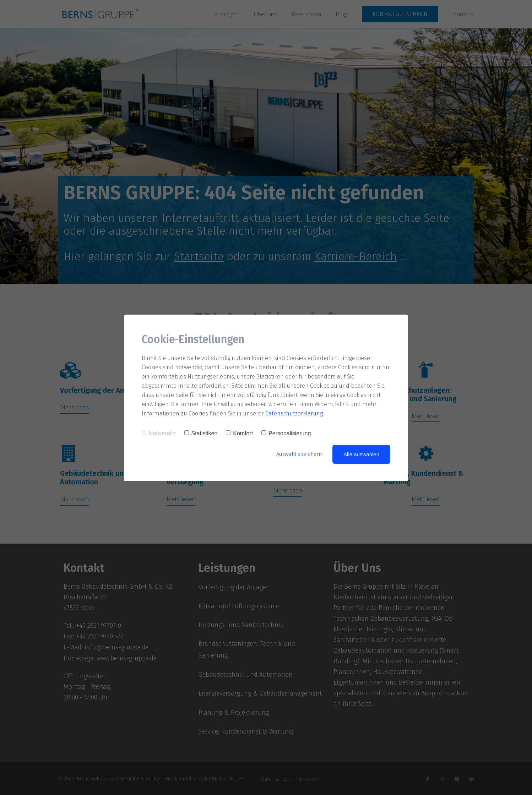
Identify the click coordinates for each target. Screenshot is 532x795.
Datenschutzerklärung (294, 413)
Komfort (239, 433)
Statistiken (201, 433)
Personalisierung (286, 433)
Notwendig (159, 433)
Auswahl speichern (299, 454)
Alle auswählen (361, 454)
